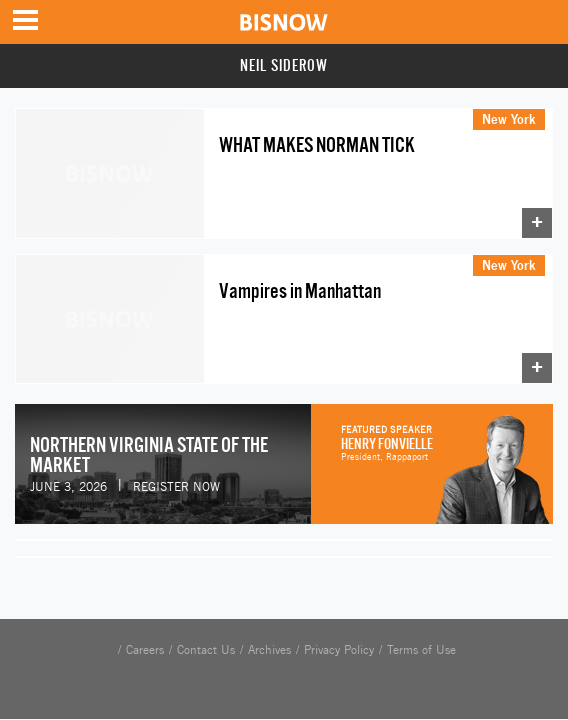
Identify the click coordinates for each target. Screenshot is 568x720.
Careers (145, 650)
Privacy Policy (339, 650)
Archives (269, 650)
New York (509, 119)
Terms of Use (421, 650)
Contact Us (206, 650)
